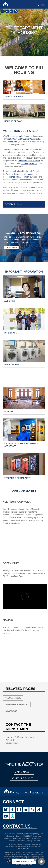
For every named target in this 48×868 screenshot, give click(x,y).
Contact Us (10, 834)
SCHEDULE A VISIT (24, 778)
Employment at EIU (23, 836)
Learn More (11, 247)
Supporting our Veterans (34, 838)
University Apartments (31, 139)
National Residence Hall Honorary (20, 174)
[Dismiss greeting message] (35, 859)
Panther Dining (13, 698)
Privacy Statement (33, 841)
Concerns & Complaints (17, 841)
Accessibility (19, 834)
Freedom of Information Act (14, 838)
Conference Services (17, 705)
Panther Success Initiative (29, 161)
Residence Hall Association (18, 177)
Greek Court (12, 142)
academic (33, 164)
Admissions (11, 711)
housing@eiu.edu (13, 743)
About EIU (29, 834)
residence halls (16, 136)
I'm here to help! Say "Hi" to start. (24, 861)
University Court (10, 139)
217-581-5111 (12, 740)
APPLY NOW (24, 772)
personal (25, 164)
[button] (41, 861)
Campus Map (36, 836)
